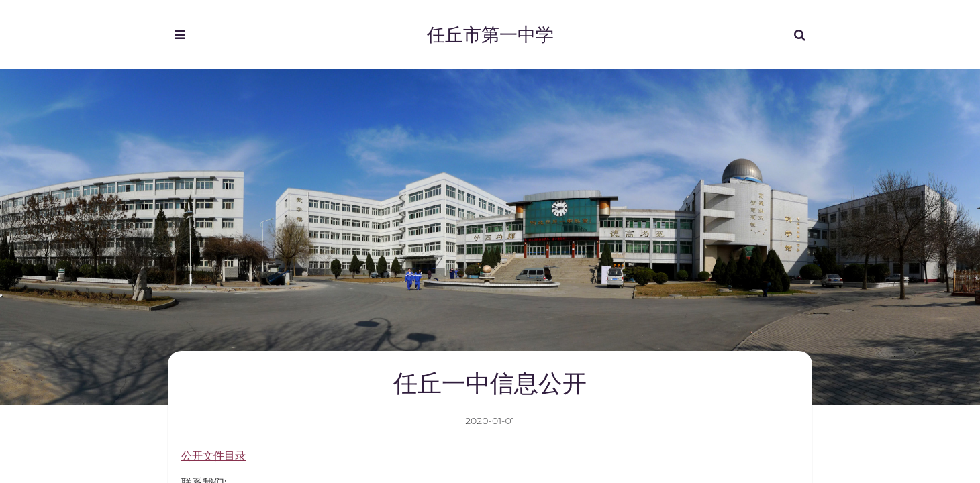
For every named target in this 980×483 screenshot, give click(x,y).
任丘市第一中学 (490, 34)
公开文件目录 (213, 456)
